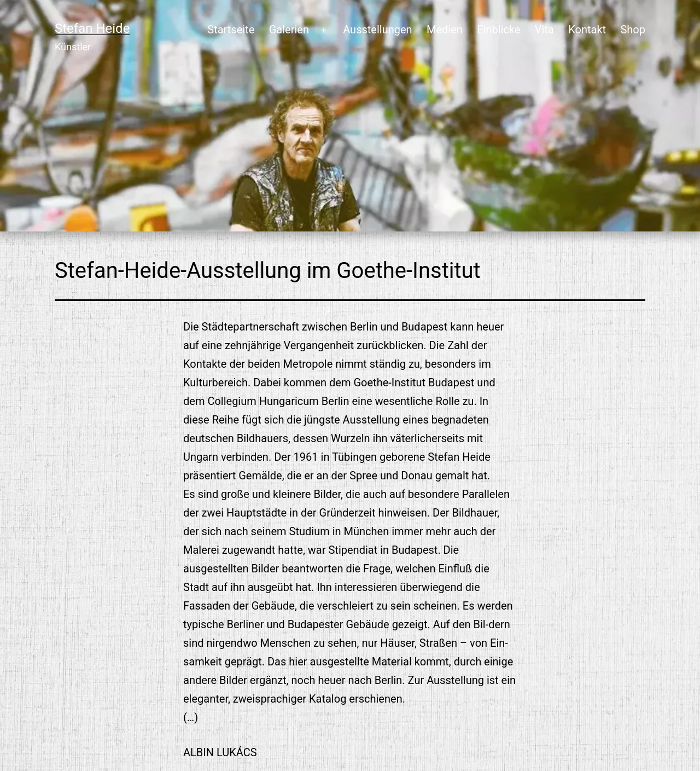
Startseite (231, 30)
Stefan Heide (92, 28)
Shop (633, 30)
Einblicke (498, 30)
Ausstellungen (377, 30)
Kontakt (587, 30)
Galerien (289, 30)
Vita (544, 30)
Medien (445, 30)
